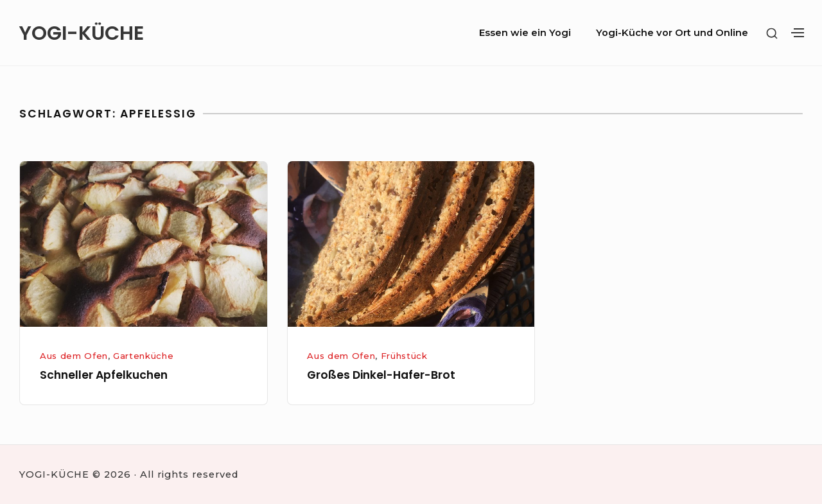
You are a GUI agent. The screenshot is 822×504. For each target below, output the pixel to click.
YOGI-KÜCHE (81, 33)
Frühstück (404, 356)
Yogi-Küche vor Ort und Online (672, 33)
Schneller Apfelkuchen (104, 375)
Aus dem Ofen (74, 356)
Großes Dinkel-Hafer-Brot (381, 375)
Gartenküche (143, 356)
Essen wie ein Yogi (525, 33)
